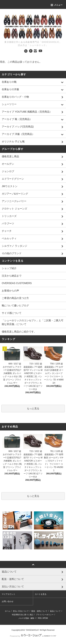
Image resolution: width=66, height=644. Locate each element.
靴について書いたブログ (15, 305)
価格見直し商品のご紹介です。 (19, 332)
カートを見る (41, 594)
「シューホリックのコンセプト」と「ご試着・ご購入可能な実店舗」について (33, 322)
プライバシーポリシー (45, 615)
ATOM (45, 618)
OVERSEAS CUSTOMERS (17, 283)
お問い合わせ (8, 601)
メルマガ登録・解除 (26, 618)
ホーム (8, 611)
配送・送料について (39, 611)
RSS (40, 618)
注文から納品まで (12, 276)
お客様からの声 (10, 291)
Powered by (33, 636)
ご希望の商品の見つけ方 (15, 298)
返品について (55, 611)
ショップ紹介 (9, 268)
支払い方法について (21, 611)
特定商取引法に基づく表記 (23, 615)
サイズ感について (12, 313)
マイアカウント (9, 594)
